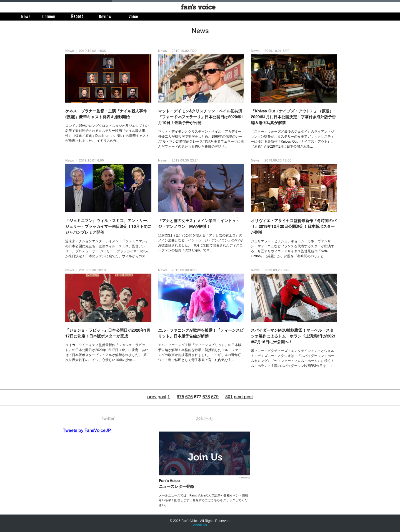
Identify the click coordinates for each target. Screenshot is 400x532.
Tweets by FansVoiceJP (87, 431)
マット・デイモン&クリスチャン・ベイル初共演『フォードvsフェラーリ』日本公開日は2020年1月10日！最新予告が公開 (201, 117)
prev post (157, 397)
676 (189, 397)
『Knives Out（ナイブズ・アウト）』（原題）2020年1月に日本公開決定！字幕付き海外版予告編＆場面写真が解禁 (293, 117)
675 (180, 397)
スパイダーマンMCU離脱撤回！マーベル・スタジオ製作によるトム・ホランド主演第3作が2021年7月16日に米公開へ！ (293, 337)
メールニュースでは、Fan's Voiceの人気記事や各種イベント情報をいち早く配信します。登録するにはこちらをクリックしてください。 (203, 500)
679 (215, 397)
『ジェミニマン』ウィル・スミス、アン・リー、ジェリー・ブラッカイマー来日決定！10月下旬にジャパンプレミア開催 (108, 227)
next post (243, 397)
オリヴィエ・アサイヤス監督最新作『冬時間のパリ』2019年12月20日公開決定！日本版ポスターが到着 (294, 227)
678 (206, 397)
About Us (200, 525)
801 (229, 397)
